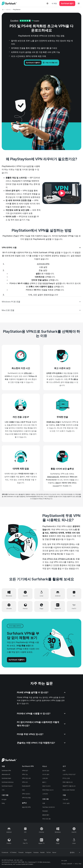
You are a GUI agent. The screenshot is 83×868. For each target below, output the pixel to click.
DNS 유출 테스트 (68, 782)
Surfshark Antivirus (8, 782)
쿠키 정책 (64, 861)
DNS (64, 771)
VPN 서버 (25, 782)
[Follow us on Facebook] (5, 852)
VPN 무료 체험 (26, 798)
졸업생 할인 (46, 815)
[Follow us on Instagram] (28, 852)
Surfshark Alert (6, 778)
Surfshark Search (7, 786)
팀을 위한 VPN (26, 807)
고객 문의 (45, 794)
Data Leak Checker (69, 790)
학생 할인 (45, 811)
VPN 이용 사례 (26, 778)
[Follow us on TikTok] (48, 852)
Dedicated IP (26, 786)
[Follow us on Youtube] (36, 852)
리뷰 (23, 790)
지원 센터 (65, 799)
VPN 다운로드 (26, 794)
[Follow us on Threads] (21, 852)
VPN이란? (25, 771)
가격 (3, 790)
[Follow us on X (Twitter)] (13, 852)
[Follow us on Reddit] (42, 852)
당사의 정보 (46, 771)
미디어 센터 (46, 774)
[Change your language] (75, 852)
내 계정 (54, 3)
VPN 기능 (25, 774)
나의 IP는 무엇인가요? (69, 774)
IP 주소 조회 (66, 778)
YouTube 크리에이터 (49, 807)
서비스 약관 (78, 864)
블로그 (44, 782)
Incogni (4, 799)
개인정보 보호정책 (67, 864)
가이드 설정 (66, 803)
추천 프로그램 (46, 819)
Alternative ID (6, 774)
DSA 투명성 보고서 (48, 790)
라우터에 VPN (43, 264)
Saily (3, 803)
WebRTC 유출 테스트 (69, 786)
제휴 (44, 803)
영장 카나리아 (46, 786)
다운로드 (8, 10)
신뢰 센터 (45, 778)
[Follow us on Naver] (54, 852)
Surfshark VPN (6, 771)
